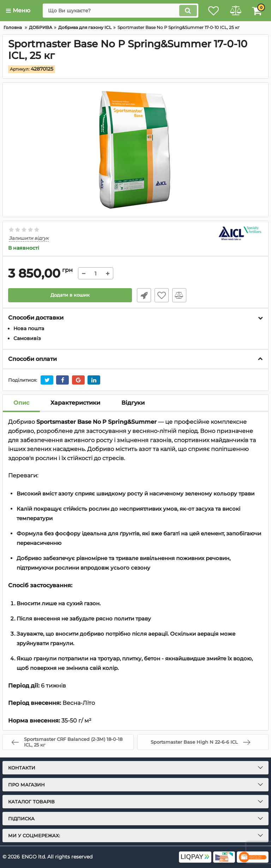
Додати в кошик (70, 295)
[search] (116, 11)
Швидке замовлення (143, 295)
